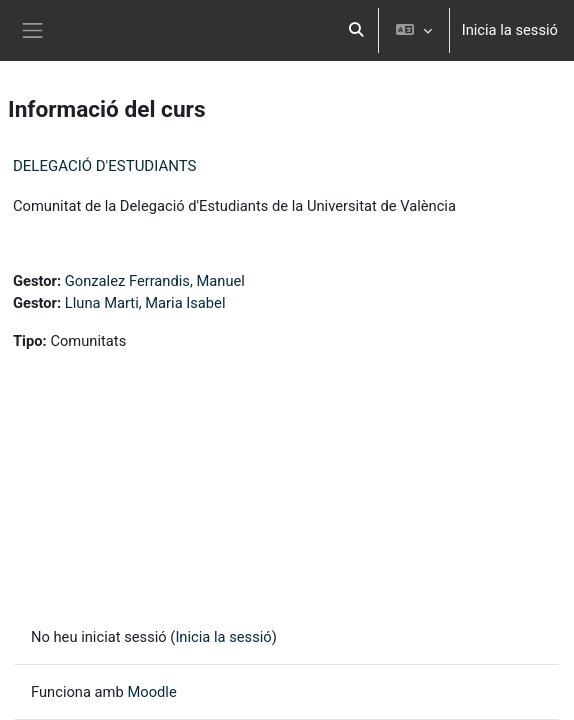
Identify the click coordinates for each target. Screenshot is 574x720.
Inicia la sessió (510, 30)
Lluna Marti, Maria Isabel (145, 303)
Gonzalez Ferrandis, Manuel (155, 281)
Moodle (151, 692)
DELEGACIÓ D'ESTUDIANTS (104, 166)
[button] (356, 30)
